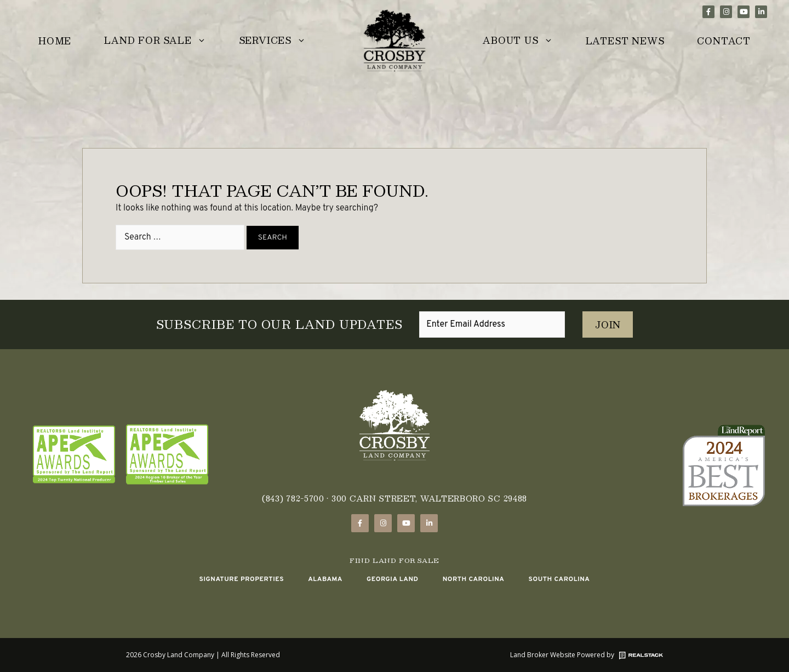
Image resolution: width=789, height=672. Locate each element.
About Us (526, 42)
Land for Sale (163, 42)
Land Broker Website (543, 655)
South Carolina (559, 579)
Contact (724, 41)
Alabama (325, 579)
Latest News (625, 41)
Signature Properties (241, 579)
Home (55, 41)
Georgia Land (393, 579)
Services (281, 42)
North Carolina (474, 579)
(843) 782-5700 (293, 498)
